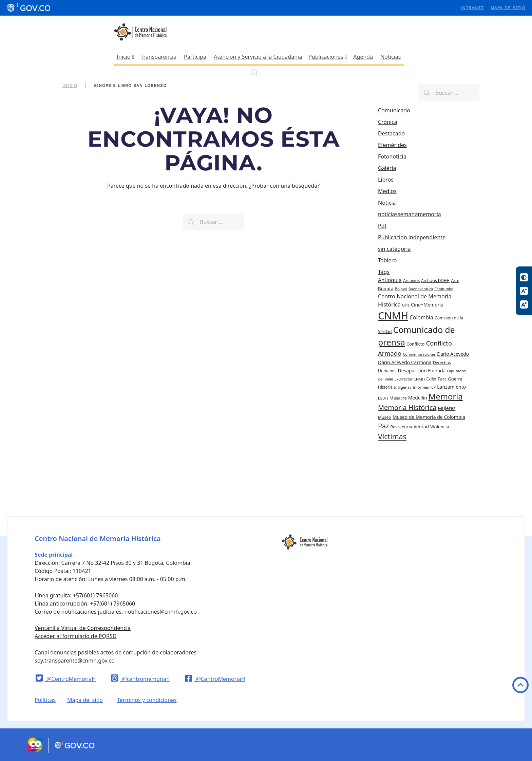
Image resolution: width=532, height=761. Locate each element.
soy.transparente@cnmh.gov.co (75, 661)
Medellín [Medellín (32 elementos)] (418, 398)
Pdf (382, 226)
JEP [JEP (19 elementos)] (433, 387)
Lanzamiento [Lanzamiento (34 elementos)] (451, 387)
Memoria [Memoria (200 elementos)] (446, 396)
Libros (386, 180)
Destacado (391, 133)
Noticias (391, 57)
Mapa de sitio (508, 8)
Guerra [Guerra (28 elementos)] (455, 379)
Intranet (472, 8)
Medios (387, 191)
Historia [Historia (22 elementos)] (385, 387)
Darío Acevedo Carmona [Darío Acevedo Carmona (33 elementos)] (405, 362)
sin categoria (394, 249)
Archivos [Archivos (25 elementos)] (411, 281)
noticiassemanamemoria (410, 214)
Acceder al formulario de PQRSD (75, 636)
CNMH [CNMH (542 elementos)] (393, 316)
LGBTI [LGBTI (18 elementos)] (383, 398)
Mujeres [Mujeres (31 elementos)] (447, 408)
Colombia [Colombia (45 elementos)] (421, 317)
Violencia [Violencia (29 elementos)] (440, 427)
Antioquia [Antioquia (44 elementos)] (390, 280)
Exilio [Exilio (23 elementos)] (431, 379)
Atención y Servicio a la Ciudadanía (258, 57)
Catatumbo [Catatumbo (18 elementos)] (444, 289)
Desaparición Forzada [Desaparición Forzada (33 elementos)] (422, 370)
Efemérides (392, 145)
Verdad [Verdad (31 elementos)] (421, 426)
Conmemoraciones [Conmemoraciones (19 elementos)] (419, 354)
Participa (195, 57)
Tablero (387, 260)
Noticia (387, 203)
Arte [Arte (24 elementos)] (455, 281)
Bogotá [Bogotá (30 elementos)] (386, 289)
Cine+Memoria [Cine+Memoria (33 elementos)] (427, 305)
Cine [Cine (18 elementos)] (406, 305)
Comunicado (394, 110)
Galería (387, 168)
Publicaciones (328, 57)
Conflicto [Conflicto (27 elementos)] (415, 344)
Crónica (388, 122)
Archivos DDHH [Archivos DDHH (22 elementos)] (435, 281)
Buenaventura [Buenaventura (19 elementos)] (421, 289)
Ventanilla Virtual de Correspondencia (83, 628)
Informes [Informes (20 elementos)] (421, 387)
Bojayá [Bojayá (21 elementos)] (401, 289)
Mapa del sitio (85, 700)
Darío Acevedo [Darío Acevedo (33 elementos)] (453, 354)
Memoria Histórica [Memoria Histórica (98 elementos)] (407, 407)
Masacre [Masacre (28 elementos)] (398, 398)
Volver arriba (520, 685)
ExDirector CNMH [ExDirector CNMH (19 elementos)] (410, 379)
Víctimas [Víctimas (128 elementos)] (392, 436)
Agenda (363, 57)
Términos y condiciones (147, 700)
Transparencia (158, 57)
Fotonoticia (392, 156)
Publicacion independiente (412, 237)
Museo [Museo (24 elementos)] (385, 417)
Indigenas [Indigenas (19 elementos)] (403, 387)
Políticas (45, 700)
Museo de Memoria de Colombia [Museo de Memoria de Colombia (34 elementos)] (429, 417)
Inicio (126, 57)
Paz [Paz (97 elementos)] (383, 426)
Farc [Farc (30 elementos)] (442, 379)
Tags (384, 272)
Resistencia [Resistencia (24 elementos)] (401, 427)
